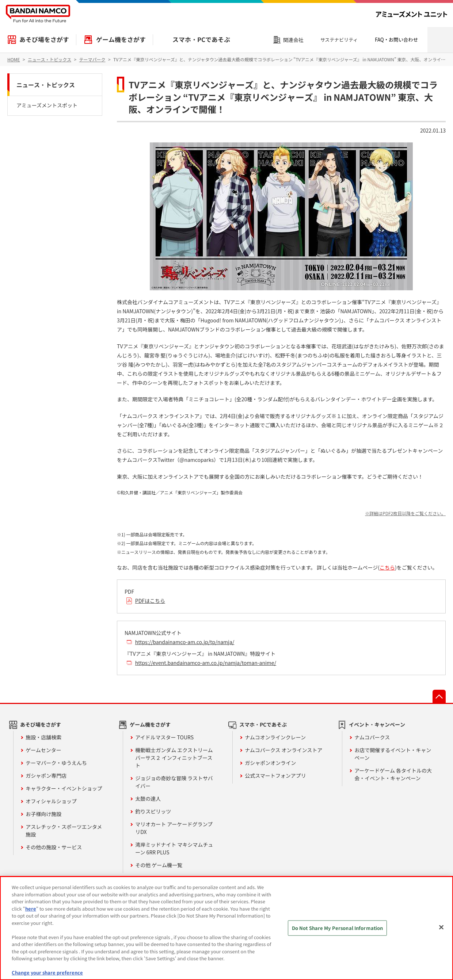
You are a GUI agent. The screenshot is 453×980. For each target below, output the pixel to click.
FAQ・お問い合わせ (396, 40)
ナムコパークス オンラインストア (283, 750)
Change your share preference (47, 973)
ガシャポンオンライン (270, 763)
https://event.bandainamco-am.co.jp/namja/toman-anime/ (206, 663)
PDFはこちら (150, 601)
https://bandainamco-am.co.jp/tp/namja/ (185, 642)
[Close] (441, 927)
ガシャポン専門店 (46, 776)
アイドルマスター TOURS (164, 737)
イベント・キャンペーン (377, 724)
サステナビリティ (339, 40)
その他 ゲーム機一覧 (159, 865)
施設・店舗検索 (43, 737)
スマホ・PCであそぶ (201, 39)
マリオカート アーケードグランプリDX (174, 828)
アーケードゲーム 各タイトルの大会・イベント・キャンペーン (393, 774)
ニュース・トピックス (46, 85)
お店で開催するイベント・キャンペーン (393, 754)
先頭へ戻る (439, 696)
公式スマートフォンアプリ (275, 776)
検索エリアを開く (440, 40)
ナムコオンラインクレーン (275, 737)
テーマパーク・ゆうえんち (56, 763)
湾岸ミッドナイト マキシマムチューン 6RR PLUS (174, 848)
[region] (226, 928)
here (31, 909)
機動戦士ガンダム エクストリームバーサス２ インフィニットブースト (174, 758)
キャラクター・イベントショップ (64, 788)
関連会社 (293, 40)
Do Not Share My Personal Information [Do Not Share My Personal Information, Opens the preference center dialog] (338, 928)
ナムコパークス (372, 737)
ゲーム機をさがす (121, 39)
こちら (387, 567)
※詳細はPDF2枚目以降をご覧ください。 (405, 513)
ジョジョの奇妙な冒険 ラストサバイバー (174, 782)
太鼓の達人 (148, 799)
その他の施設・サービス (54, 847)
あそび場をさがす (44, 39)
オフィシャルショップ (51, 801)
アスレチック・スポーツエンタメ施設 (64, 830)
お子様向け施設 (43, 814)
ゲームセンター (43, 750)
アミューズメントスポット (47, 105)
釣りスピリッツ (153, 811)
